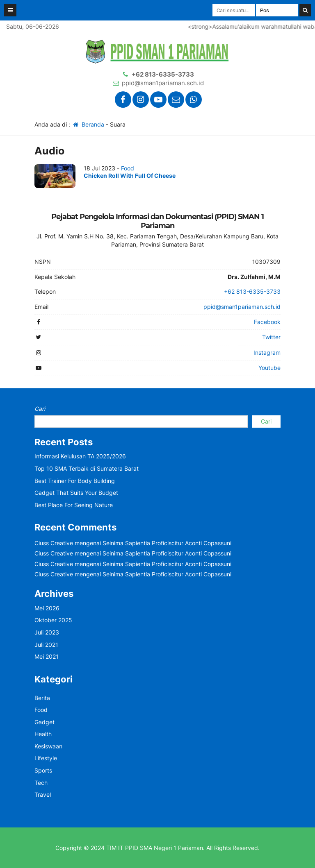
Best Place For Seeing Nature (74, 505)
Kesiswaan (48, 746)
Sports (43, 770)
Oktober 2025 (53, 620)
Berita (42, 698)
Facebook (267, 322)
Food (128, 168)
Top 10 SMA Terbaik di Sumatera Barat (87, 468)
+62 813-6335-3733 (163, 74)
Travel (43, 794)
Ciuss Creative (54, 543)
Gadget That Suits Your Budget (76, 493)
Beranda (88, 124)
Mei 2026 (47, 608)
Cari (40, 409)
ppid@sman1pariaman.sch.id (163, 83)
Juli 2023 (47, 632)
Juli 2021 (46, 645)
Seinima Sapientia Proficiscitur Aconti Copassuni (167, 543)
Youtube (269, 368)
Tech (41, 783)
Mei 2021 (47, 656)
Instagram (267, 352)
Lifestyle (46, 758)
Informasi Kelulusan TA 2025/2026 (80, 456)
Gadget (45, 722)
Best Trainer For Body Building (75, 481)
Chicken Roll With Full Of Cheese (130, 176)
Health (43, 734)
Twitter (271, 337)
